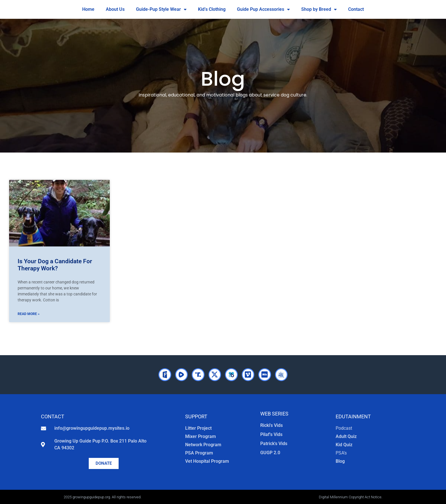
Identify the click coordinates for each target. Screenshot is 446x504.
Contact (356, 9)
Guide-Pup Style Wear (161, 9)
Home (88, 9)
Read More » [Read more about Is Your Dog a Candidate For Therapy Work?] (29, 314)
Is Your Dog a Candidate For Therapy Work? (55, 265)
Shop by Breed (319, 9)
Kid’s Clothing (212, 9)
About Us (115, 9)
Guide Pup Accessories (263, 9)
